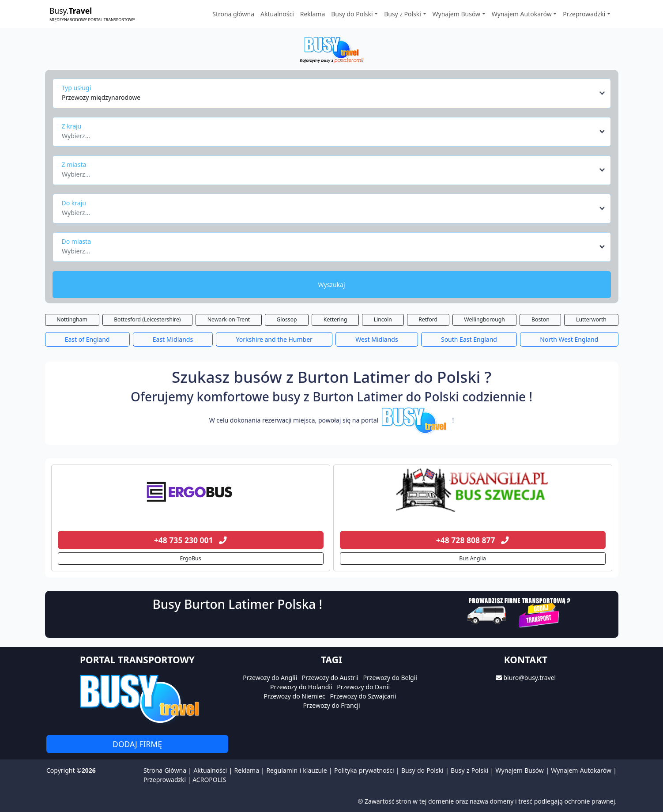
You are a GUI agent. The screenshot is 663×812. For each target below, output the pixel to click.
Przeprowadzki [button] (584, 14)
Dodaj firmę (137, 744)
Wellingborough (484, 319)
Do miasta (77, 241)
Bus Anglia (473, 558)
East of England (87, 339)
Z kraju (72, 126)
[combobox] (334, 93)
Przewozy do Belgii (390, 678)
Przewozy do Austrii (330, 678)
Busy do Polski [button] (352, 14)
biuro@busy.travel (529, 678)
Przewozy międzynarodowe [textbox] (101, 97)
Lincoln (383, 319)
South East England (469, 339)
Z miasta (74, 164)
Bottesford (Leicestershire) (147, 319)
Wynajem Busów (520, 770)
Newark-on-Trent (229, 319)
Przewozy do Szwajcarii (363, 696)
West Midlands (377, 339)
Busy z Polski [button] (403, 14)
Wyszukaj (331, 285)
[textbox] (329, 133)
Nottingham (72, 319)
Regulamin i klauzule (296, 770)
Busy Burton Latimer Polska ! (237, 604)
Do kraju (74, 203)
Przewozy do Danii (363, 687)
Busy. (92, 14)
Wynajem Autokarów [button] (522, 14)
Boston (541, 319)
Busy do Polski (422, 770)
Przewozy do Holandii (301, 687)
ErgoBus (190, 558)
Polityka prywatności (364, 770)
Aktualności (277, 14)
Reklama (313, 14)
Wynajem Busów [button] (457, 14)
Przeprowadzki (165, 780)
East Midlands (173, 339)
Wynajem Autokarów (581, 770)
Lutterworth (591, 319)
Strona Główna (165, 770)
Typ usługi (77, 88)
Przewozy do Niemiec (294, 696)
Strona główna (233, 14)
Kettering (335, 319)
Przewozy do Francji (331, 705)
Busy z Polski (469, 770)
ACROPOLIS (209, 780)
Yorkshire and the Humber (274, 339)
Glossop (286, 319)
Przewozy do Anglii (270, 678)
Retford (428, 319)
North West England (569, 339)
